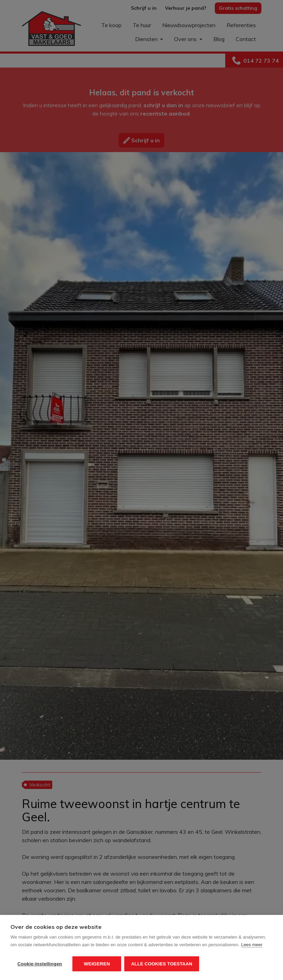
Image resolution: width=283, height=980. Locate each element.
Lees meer (252, 945)
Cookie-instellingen (40, 964)
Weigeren (97, 964)
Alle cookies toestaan (162, 964)
